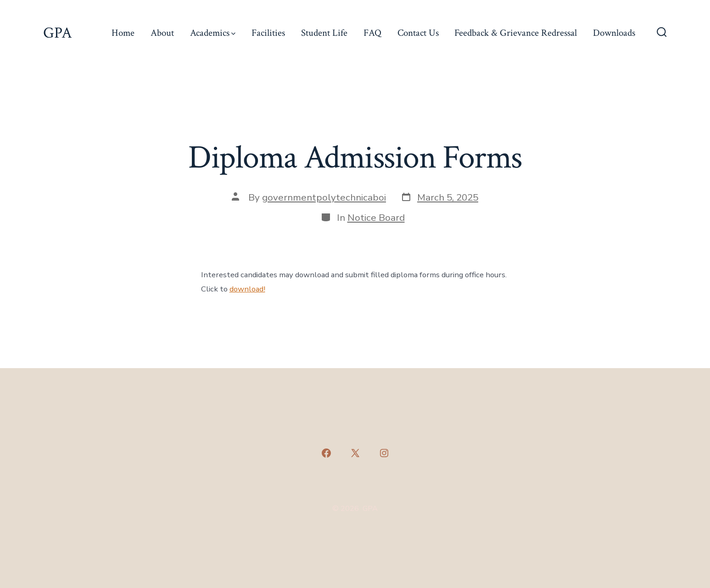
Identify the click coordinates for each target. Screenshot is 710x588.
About (162, 33)
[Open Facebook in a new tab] (326, 453)
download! (247, 289)
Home (123, 33)
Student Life (324, 33)
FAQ (372, 33)
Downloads (614, 33)
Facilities (268, 33)
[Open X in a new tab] (355, 453)
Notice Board (376, 218)
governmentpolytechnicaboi (324, 197)
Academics (213, 33)
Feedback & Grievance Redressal (516, 33)
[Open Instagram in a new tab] (384, 453)
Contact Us (418, 33)
